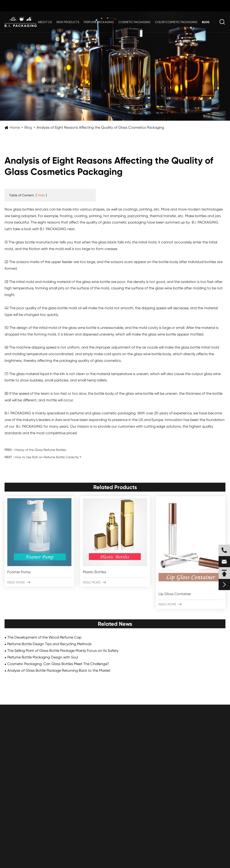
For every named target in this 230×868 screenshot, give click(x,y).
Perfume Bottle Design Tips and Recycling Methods (49, 644)
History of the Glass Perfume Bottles (40, 450)
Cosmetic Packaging (134, 22)
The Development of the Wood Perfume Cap (44, 637)
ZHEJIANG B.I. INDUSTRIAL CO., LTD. (53, 853)
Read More (19, 582)
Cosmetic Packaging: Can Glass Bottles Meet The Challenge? (58, 664)
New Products (68, 22)
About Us (45, 22)
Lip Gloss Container (175, 594)
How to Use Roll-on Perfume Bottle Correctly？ (48, 457)
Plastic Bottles (94, 572)
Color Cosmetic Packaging (176, 22)
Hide (41, 195)
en (217, 6)
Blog (206, 22)
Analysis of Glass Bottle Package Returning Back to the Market (59, 670)
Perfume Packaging (99, 22)
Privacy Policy (215, 853)
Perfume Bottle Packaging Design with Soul (43, 657)
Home (15, 127)
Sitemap (190, 853)
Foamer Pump (19, 572)
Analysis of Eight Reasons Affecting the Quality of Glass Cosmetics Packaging (100, 127)
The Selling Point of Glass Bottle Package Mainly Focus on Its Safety (63, 651)
